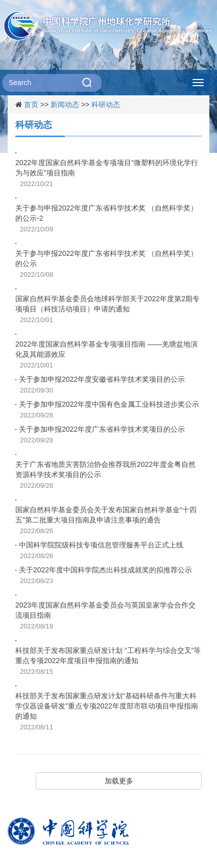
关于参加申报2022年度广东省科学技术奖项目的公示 (102, 429)
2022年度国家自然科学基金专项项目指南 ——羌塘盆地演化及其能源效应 (106, 349)
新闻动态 (65, 104)
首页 (31, 104)
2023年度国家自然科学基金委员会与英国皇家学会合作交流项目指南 (105, 610)
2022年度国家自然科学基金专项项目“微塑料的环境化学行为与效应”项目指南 (107, 168)
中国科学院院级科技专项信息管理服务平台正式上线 (101, 545)
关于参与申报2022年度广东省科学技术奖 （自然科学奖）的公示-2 (106, 213)
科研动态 (106, 104)
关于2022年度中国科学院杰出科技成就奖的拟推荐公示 (105, 570)
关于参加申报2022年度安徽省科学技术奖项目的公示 (102, 379)
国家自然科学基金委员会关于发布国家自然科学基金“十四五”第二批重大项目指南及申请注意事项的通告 (106, 515)
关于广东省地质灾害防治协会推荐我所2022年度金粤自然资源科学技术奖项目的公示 (105, 469)
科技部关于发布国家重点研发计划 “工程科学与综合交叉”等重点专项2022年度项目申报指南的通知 (108, 655)
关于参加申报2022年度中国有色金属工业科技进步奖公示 (109, 404)
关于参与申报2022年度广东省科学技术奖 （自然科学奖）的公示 (106, 258)
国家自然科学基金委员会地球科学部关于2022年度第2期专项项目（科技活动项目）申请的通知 (107, 304)
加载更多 (119, 781)
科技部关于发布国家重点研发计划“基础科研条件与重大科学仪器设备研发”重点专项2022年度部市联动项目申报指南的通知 (107, 706)
